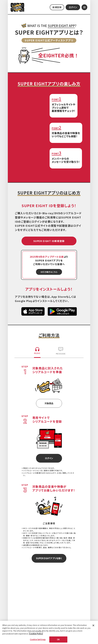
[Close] (93, 627)
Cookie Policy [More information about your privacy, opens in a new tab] (36, 635)
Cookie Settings (38, 641)
